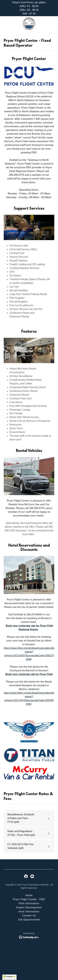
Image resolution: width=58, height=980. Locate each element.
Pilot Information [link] (29, 903)
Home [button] (29, 895)
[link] (29, 24)
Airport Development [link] (29, 907)
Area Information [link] (29, 911)
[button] (5, 24)
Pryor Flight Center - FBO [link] (29, 899)
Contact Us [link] (29, 916)
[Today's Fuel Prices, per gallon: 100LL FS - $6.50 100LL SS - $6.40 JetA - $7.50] (29, 8)
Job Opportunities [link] (29, 920)
